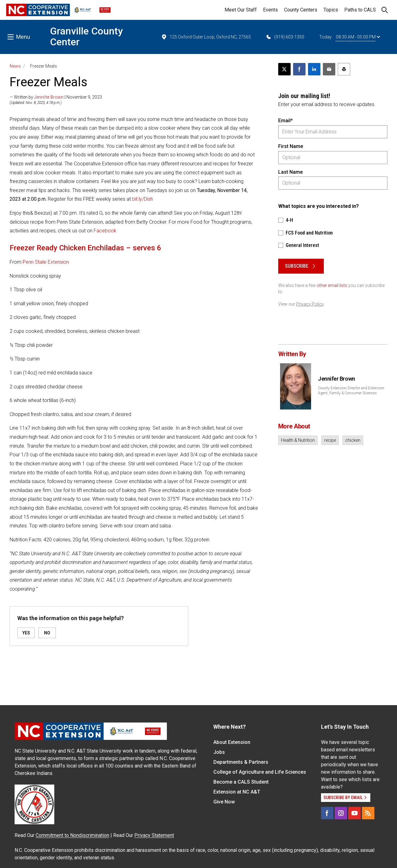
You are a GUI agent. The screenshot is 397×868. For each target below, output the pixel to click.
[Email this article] (329, 69)
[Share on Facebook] (299, 69)
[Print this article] (344, 69)
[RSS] (368, 813)
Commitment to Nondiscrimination (72, 835)
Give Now (224, 802)
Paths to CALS (360, 10)
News (15, 66)
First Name (291, 146)
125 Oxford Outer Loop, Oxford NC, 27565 (206, 37)
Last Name (290, 172)
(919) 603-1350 (285, 37)
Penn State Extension (46, 262)
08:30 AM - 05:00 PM (358, 37)
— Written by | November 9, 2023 (56, 97)
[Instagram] (341, 813)
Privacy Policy (310, 304)
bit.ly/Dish (143, 199)
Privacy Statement (154, 835)
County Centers (301, 10)
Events (270, 10)
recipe (330, 440)
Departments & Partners (241, 762)
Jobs (219, 752)
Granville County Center (86, 36)
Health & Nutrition (298, 440)
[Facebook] (327, 813)
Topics (331, 10)
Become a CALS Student (241, 782)
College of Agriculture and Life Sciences (260, 772)
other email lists (332, 285)
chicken (353, 440)
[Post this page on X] (284, 69)
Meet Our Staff (241, 10)
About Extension (232, 742)
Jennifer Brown (49, 97)
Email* (285, 121)
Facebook (105, 231)
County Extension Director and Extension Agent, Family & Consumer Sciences (351, 391)
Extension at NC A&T (237, 792)
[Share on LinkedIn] (314, 69)
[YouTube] (355, 813)
